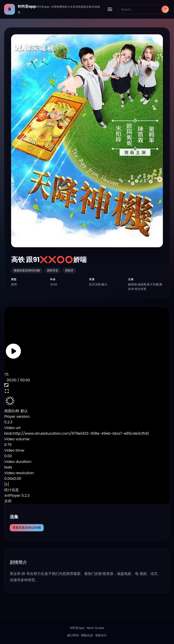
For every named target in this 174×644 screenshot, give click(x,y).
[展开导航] (110, 9)
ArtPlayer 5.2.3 (17, 496)
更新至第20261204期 (27, 528)
